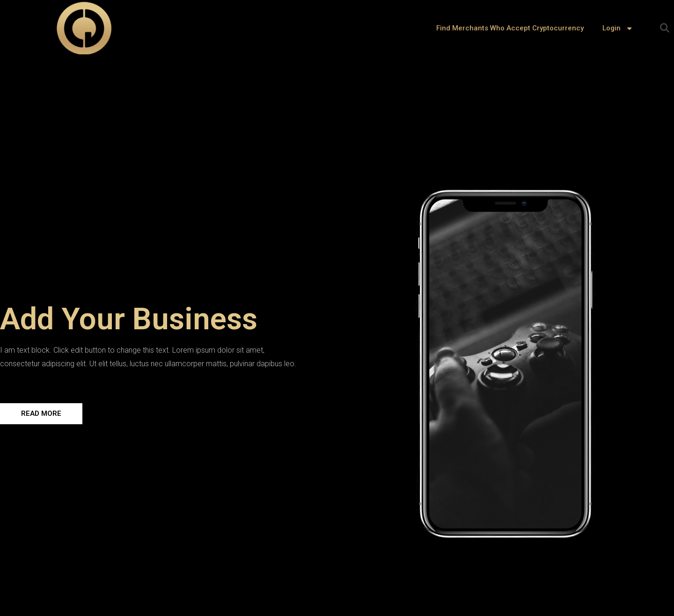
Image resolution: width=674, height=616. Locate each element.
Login (618, 28)
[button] (665, 28)
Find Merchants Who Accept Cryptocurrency (510, 28)
